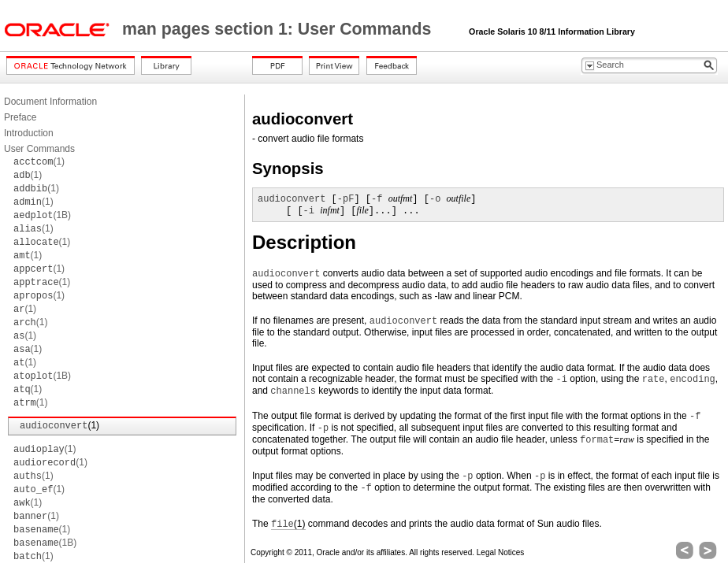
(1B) (42, 215)
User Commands (39, 149)
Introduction (29, 133)
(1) (39, 161)
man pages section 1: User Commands (279, 29)
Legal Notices (501, 552)
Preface (20, 117)
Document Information (50, 102)
